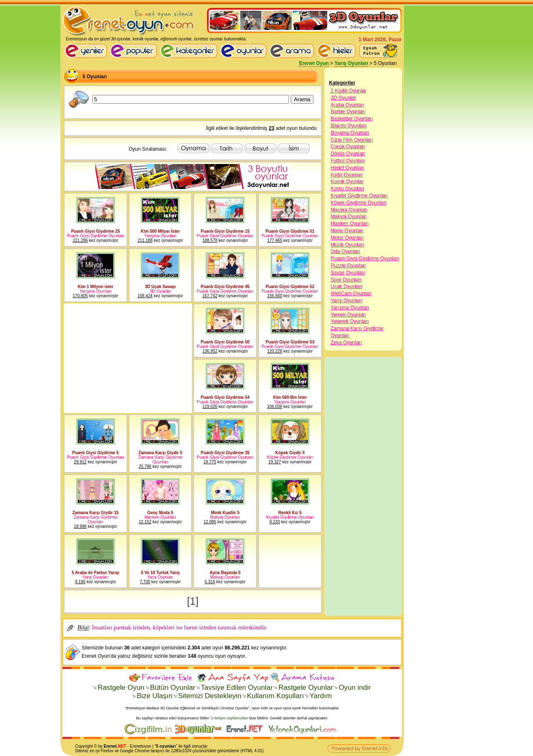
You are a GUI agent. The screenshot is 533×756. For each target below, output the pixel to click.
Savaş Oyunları (348, 273)
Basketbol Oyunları (352, 119)
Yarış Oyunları (351, 63)
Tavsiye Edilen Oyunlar (237, 688)
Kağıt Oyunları (347, 175)
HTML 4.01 (252, 751)
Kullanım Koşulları (275, 696)
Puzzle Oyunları (348, 266)
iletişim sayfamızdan (231, 718)
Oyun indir (355, 688)
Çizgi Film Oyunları (352, 140)
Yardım (321, 696)
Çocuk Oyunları (348, 147)
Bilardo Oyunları (349, 126)
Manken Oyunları (350, 224)
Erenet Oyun (314, 63)
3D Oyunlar (343, 98)
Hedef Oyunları (347, 168)
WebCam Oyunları (351, 293)
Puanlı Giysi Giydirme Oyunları (365, 259)
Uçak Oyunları (346, 286)
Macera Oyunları (349, 210)
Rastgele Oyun (121, 688)
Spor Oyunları (346, 280)
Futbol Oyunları (348, 161)
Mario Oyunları (347, 231)
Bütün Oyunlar (173, 688)
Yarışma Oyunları (350, 308)
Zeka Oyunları (346, 343)
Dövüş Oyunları (348, 154)
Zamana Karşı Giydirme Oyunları (357, 332)
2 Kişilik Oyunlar (349, 91)
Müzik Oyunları (347, 245)
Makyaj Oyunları (349, 216)
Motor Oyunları (347, 238)
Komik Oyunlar (347, 182)
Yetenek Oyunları (350, 321)
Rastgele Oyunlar (305, 688)
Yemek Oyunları (348, 315)
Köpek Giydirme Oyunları (359, 203)
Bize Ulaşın (154, 696)
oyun (147, 746)
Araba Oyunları (347, 105)
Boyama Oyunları (350, 133)
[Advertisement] (127, 358)
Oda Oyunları (345, 251)
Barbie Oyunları (348, 112)
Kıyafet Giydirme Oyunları (359, 196)
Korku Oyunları (347, 189)
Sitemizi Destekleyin (209, 696)
